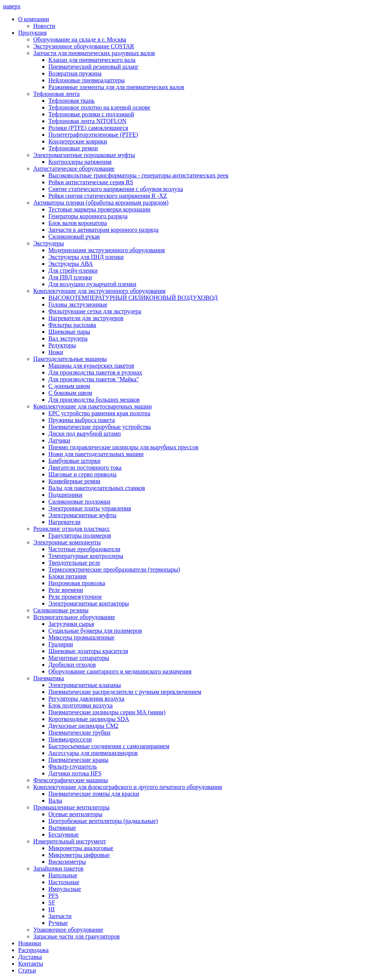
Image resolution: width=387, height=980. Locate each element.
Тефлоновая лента (57, 94)
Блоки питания (67, 576)
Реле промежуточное (75, 597)
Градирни (61, 644)
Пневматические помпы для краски (94, 794)
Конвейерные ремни (74, 481)
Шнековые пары (69, 332)
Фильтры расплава (72, 325)
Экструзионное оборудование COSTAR (84, 46)
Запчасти (60, 916)
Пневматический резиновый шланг (93, 67)
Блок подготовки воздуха (80, 705)
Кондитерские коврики (78, 141)
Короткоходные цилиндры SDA (89, 719)
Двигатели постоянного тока (85, 468)
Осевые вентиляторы (75, 814)
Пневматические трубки (79, 733)
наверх (12, 6)
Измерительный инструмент (70, 841)
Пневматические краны (78, 760)
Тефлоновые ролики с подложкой (91, 114)
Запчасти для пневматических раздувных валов (94, 53)
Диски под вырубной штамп (85, 434)
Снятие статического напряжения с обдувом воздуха (116, 189)
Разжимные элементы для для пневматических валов (116, 87)
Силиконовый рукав (74, 237)
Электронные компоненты (67, 542)
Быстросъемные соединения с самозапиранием (109, 746)
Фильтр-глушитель (73, 767)
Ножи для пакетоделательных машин (96, 454)
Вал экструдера (68, 338)
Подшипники (65, 495)
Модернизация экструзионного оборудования (107, 250)
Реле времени (66, 590)
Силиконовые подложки (79, 502)
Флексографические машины (70, 780)
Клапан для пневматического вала (92, 60)
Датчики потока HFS (75, 773)
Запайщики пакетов (58, 868)
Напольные (63, 875)
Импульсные (65, 889)
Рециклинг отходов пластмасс (72, 529)
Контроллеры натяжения (80, 162)
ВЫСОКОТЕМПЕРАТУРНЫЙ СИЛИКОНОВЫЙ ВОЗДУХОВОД (133, 298)
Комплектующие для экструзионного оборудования (99, 291)
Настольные (64, 882)
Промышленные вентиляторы (71, 807)
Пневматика (49, 678)
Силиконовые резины (61, 610)
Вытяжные (62, 828)
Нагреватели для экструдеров (86, 318)
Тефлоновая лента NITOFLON (87, 121)
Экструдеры (49, 243)
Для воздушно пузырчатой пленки (92, 284)
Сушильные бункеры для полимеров (95, 631)
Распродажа (33, 950)
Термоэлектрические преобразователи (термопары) (114, 569)
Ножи (56, 352)
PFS (53, 896)
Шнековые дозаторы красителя (88, 651)
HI (52, 909)
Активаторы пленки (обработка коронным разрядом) (101, 203)
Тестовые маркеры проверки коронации (99, 209)
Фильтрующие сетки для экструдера (95, 311)
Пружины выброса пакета (82, 420)
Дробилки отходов (72, 665)
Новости (44, 26)
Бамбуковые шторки (74, 461)
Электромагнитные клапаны (85, 685)
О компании (34, 19)
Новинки (30, 943)
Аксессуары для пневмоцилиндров (93, 753)
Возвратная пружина (75, 73)
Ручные (58, 923)
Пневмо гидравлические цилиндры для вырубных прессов (123, 447)
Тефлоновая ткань (71, 101)
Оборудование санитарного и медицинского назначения (120, 671)
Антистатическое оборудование (74, 169)
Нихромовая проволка (77, 583)
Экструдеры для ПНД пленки (86, 257)
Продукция (33, 33)
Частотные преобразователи (84, 549)
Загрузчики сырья (71, 624)
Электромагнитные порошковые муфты (84, 155)
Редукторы (62, 345)
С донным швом (69, 386)
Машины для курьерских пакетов (91, 366)
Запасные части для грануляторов (77, 936)
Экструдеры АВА (71, 264)
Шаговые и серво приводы (82, 474)
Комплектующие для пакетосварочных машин (92, 406)
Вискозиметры (67, 862)
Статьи (27, 970)
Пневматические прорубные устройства (100, 427)
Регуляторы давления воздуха (86, 699)
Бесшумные (63, 834)
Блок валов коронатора (78, 223)
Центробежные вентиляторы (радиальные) (103, 821)
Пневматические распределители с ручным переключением (125, 692)
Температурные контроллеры (86, 556)
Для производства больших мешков (94, 400)
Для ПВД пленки (70, 277)
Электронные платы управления (90, 508)
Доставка (30, 957)
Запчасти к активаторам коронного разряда (104, 230)
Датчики (59, 440)
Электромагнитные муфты (82, 515)
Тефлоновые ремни (73, 148)
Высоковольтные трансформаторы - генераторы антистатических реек (139, 175)
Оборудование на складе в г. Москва (80, 39)
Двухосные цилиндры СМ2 (83, 726)
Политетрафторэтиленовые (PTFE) (93, 135)
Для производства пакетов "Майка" (94, 379)
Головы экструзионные (78, 304)
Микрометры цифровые (79, 855)
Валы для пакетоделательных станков (97, 488)
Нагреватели (64, 522)
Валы (55, 800)
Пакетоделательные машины (70, 359)
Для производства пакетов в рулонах (95, 372)
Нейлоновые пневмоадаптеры (87, 80)
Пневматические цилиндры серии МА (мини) (107, 712)
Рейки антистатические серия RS (91, 182)
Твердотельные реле (74, 563)
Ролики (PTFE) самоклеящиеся (88, 128)
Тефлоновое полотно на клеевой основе (99, 107)
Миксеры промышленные (81, 637)
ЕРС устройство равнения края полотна (99, 413)
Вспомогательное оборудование (74, 617)
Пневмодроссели (70, 739)
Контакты (31, 964)
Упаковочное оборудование (68, 930)
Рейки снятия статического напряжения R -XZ (108, 196)
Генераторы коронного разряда (88, 216)
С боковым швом (70, 393)
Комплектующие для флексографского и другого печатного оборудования (128, 787)
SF (52, 902)
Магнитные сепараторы (79, 658)
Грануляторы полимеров (80, 535)
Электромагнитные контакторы (89, 603)
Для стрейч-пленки (73, 270)
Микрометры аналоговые (81, 848)
